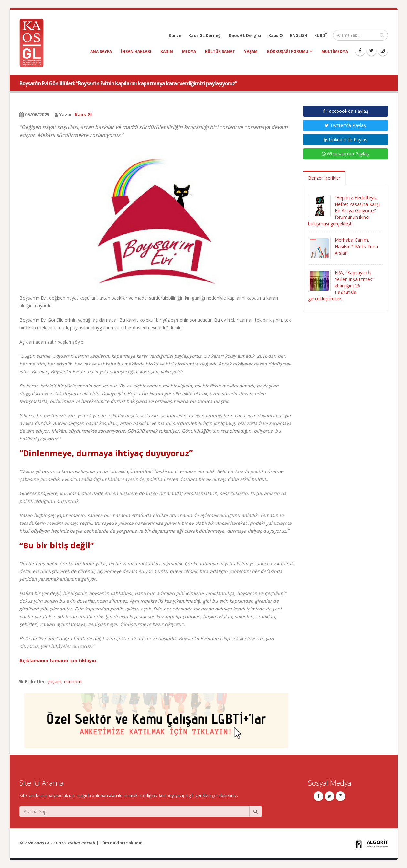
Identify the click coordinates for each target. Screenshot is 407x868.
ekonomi (73, 681)
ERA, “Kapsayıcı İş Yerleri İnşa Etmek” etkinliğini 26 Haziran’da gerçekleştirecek (341, 286)
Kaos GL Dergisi (245, 35)
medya (189, 52)
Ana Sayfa (101, 52)
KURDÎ (320, 35)
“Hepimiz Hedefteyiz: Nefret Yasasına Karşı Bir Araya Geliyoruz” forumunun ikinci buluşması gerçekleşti (344, 211)
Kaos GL (84, 115)
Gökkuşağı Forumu (288, 52)
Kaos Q (276, 35)
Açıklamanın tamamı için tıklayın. (58, 660)
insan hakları (136, 52)
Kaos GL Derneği (205, 35)
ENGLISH (299, 35)
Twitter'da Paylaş (345, 125)
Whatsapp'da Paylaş (345, 154)
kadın (167, 52)
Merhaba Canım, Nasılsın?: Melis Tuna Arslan (356, 246)
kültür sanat (220, 52)
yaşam (251, 52)
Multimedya (335, 52)
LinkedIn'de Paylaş (345, 139)
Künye (175, 35)
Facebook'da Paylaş (345, 111)
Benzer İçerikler (324, 178)
